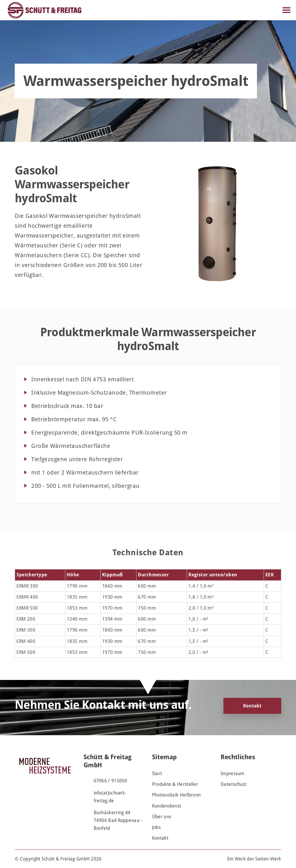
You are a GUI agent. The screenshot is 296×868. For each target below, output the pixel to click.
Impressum (233, 774)
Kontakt (252, 706)
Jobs (156, 827)
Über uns (162, 817)
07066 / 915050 (111, 781)
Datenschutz (234, 784)
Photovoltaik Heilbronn (176, 795)
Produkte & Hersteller (175, 784)
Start (157, 774)
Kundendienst (167, 806)
